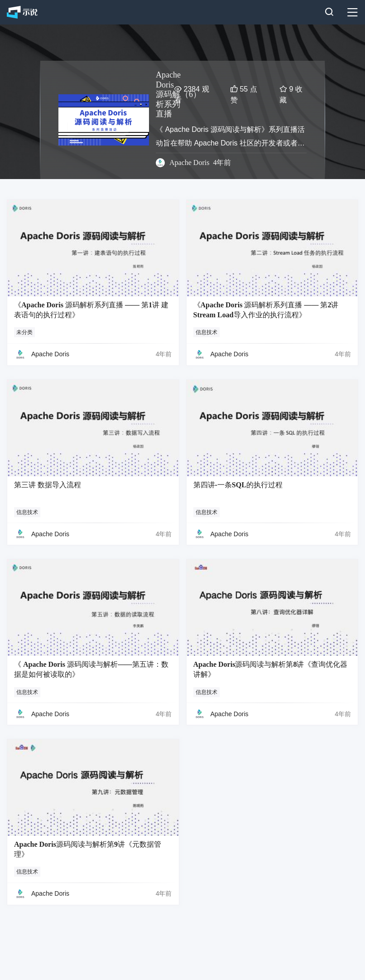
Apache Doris (189, 163)
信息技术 (207, 332)
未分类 (24, 332)
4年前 (164, 354)
